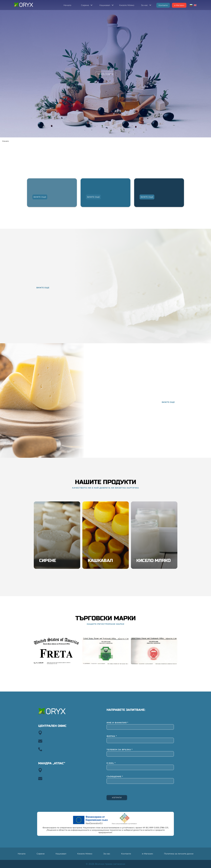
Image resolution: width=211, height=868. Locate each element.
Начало (5, 141)
